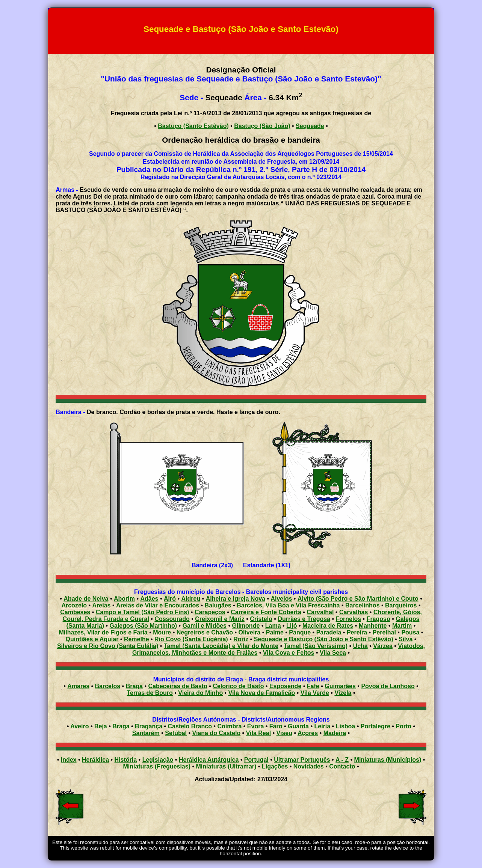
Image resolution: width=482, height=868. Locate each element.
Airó (170, 599)
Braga (134, 686)
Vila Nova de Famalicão (262, 693)
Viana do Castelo (217, 733)
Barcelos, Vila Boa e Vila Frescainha (288, 605)
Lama (273, 626)
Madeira (335, 733)
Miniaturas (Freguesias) (157, 766)
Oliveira (250, 632)
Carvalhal (320, 612)
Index (69, 760)
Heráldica (95, 760)
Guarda (298, 726)
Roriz (241, 639)
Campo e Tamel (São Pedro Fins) (143, 612)
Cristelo (261, 619)
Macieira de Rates (328, 626)
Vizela (343, 693)
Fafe (313, 686)
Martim (402, 626)
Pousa (410, 632)
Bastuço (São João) (262, 126)
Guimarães (340, 686)
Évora (255, 726)
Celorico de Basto (238, 686)
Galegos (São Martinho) (144, 626)
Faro (276, 726)
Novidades (309, 766)
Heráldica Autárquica (209, 760)
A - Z (342, 760)
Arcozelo (74, 605)
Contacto (342, 766)
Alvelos (281, 599)
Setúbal (176, 733)
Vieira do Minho (200, 693)
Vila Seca (333, 653)
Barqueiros (401, 605)
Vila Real (258, 733)
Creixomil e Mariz (220, 619)
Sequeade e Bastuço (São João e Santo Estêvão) (324, 639)
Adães (149, 599)
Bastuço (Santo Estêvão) (193, 126)
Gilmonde (246, 626)
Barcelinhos (363, 605)
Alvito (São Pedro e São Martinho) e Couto (358, 599)
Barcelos (108, 686)
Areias (102, 605)
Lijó (292, 626)
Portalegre (375, 726)
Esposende (285, 686)
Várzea (383, 646)
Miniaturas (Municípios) (388, 760)
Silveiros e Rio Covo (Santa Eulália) (108, 646)
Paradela (329, 632)
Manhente (373, 626)
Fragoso (378, 619)
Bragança (149, 726)
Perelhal (384, 632)
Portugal (256, 760)
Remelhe (137, 639)
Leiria (322, 726)
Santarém (146, 733)
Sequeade (310, 126)
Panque (300, 632)
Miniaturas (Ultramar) (226, 766)
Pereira (357, 632)
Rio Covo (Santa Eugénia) (191, 639)
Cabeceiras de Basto (178, 686)
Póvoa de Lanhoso (388, 686)
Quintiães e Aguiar (92, 639)
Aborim (124, 599)
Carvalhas (354, 612)
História (126, 760)
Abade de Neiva (86, 599)
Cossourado (172, 619)
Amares (78, 686)
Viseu (284, 733)
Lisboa (346, 726)
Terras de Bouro (150, 693)
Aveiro (79, 726)
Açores (308, 733)
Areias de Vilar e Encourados (158, 605)
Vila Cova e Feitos (289, 653)
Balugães (218, 605)
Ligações (275, 766)
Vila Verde (315, 693)
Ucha (360, 646)
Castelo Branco (190, 726)
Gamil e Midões (205, 626)
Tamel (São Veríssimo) (316, 646)
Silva (406, 639)
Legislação (158, 760)
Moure (162, 632)
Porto (403, 726)
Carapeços (210, 612)
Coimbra (229, 726)
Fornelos (349, 619)
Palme (275, 632)
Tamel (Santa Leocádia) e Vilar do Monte (221, 646)
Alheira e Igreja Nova (236, 599)
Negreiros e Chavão (205, 632)
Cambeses (75, 612)
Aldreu (191, 599)
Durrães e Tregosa (304, 619)
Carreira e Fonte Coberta (266, 612)
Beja (101, 726)
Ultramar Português (302, 760)
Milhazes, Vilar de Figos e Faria (103, 632)
